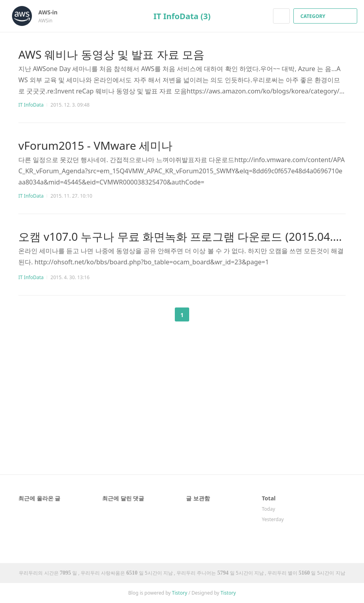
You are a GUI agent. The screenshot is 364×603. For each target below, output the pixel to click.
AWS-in (52, 12)
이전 (162, 315)
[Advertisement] (182, 379)
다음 (202, 315)
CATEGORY (326, 16)
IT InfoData (31, 105)
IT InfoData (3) (182, 16)
